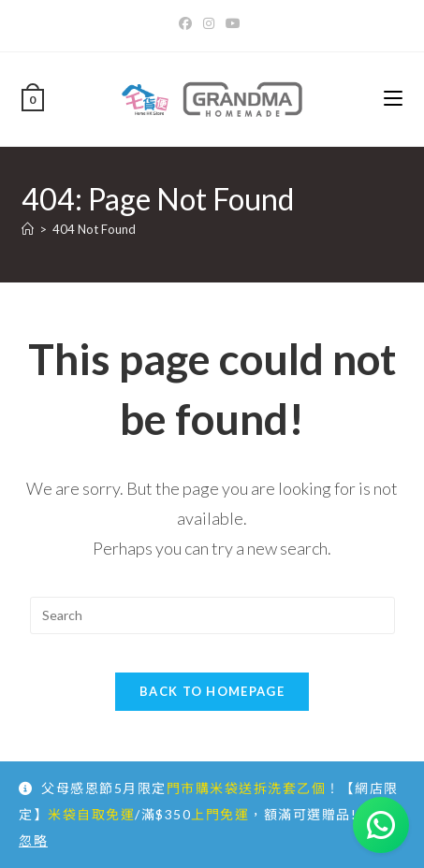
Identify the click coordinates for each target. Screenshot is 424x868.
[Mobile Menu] (393, 99)
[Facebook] (188, 23)
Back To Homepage (212, 691)
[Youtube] (233, 23)
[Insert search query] (212, 615)
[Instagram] (209, 23)
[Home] (28, 229)
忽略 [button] (33, 840)
